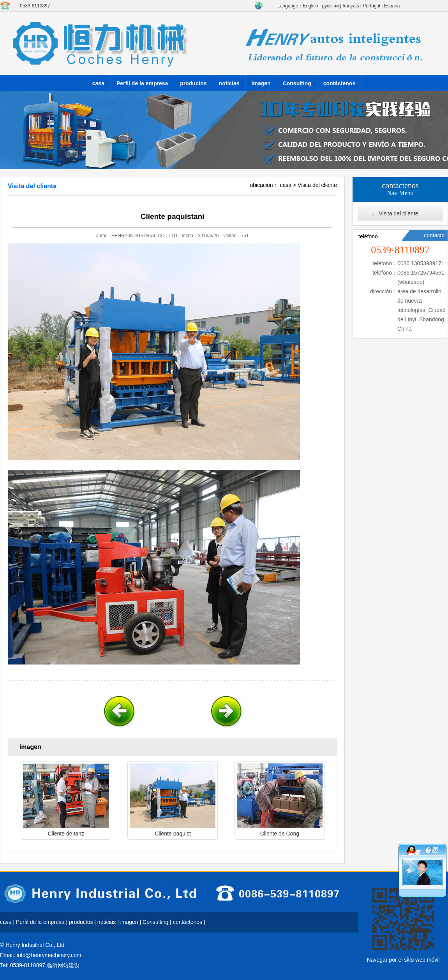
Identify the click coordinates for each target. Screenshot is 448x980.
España (392, 6)
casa (98, 83)
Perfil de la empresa (142, 83)
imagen (261, 83)
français (351, 6)
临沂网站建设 (63, 965)
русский (331, 6)
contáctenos (339, 83)
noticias (229, 83)
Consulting (297, 83)
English (310, 6)
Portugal (371, 6)
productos (193, 83)
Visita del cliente (317, 185)
